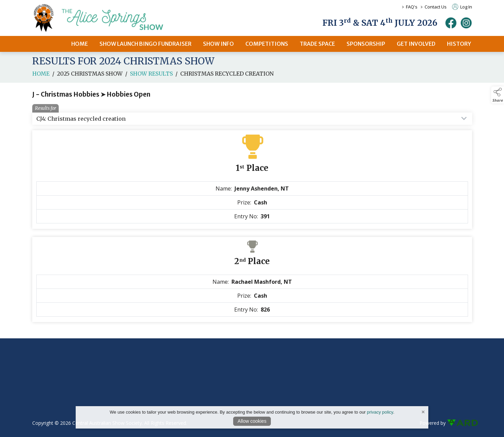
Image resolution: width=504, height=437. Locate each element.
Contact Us (436, 7)
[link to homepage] (107, 18)
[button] (498, 95)
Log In (462, 7)
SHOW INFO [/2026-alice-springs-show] (218, 44)
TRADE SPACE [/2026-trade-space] (317, 44)
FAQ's (412, 7)
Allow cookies (252, 421)
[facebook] (451, 23)
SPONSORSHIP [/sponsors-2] (366, 44)
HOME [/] (80, 44)
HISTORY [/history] (459, 44)
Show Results (151, 78)
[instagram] (466, 23)
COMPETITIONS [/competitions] (267, 44)
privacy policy (380, 412)
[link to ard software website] (460, 423)
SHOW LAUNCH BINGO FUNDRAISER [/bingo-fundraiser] (145, 44)
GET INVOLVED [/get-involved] (416, 44)
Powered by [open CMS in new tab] (433, 423)
